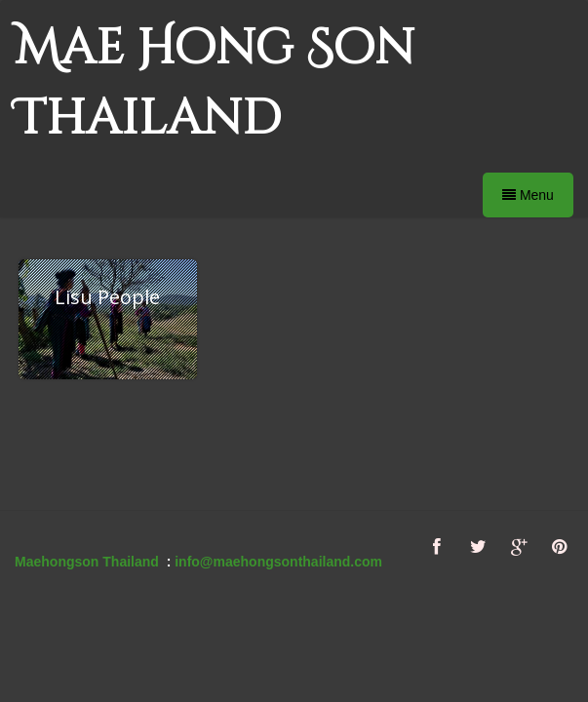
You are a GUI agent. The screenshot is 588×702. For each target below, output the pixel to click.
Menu (528, 195)
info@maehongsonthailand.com (278, 562)
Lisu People (107, 297)
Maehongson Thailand (87, 562)
